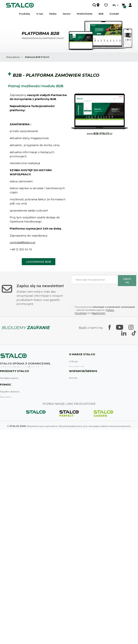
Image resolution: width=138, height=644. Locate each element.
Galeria (4, 593)
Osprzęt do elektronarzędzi (14, 480)
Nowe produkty (8, 566)
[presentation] (98, 296)
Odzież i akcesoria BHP (12, 497)
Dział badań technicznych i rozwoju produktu (93, 417)
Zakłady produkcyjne (80, 384)
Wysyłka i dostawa (10, 516)
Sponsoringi (75, 395)
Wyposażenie (7, 458)
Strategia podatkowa (11, 527)
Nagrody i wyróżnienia (81, 389)
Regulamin (6, 521)
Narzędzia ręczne (9, 452)
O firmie (73, 361)
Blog (71, 439)
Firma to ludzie (77, 406)
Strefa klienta (76, 480)
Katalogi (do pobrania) (12, 582)
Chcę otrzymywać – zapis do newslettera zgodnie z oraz (105, 310)
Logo (3, 588)
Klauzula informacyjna (12, 554)
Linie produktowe (78, 378)
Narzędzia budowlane (11, 463)
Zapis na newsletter (10, 604)
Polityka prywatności (11, 532)
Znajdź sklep (7, 410)
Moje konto (6, 577)
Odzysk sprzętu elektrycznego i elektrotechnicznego (27, 610)
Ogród (3, 502)
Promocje (5, 560)
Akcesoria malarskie (10, 469)
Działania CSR (76, 411)
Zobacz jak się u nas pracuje (83, 400)
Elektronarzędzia (9, 475)
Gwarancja (75, 491)
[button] (90, 5)
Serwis (72, 486)
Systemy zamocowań (11, 486)
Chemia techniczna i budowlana (17, 491)
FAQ (71, 458)
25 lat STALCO (77, 367)
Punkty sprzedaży (78, 463)
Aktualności (75, 434)
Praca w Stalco (77, 422)
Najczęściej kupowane (11, 571)
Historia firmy (76, 372)
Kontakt (73, 452)
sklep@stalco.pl (12, 404)
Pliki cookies (6, 543)
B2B (101, 14)
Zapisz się (127, 280)
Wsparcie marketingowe (82, 428)
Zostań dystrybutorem (81, 469)
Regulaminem (98, 313)
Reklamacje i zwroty (11, 538)
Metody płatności (9, 549)
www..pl (100, 134)
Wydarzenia (6, 599)
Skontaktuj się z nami (17, 417)
